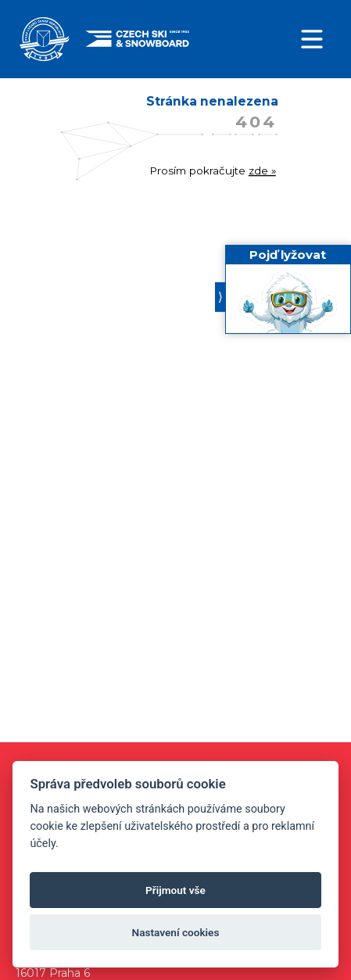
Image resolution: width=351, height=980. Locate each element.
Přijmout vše (175, 890)
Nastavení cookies (176, 932)
